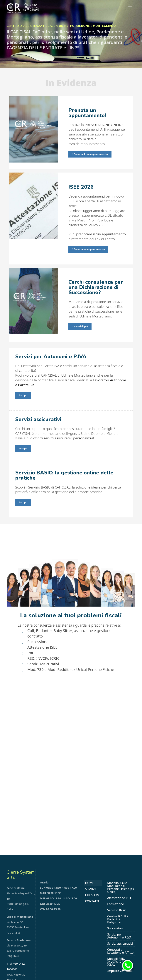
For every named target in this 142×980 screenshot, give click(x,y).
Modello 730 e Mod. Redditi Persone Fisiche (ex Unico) (121, 887)
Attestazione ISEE (119, 897)
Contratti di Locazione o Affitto (120, 951)
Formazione (116, 903)
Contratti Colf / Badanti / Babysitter (118, 919)
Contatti (92, 901)
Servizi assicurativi (120, 943)
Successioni (115, 928)
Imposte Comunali (120, 970)
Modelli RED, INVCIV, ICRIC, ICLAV (117, 961)
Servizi (90, 888)
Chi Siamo (93, 895)
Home (89, 882)
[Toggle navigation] (130, 6)
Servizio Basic (117, 910)
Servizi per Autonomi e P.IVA (119, 935)
